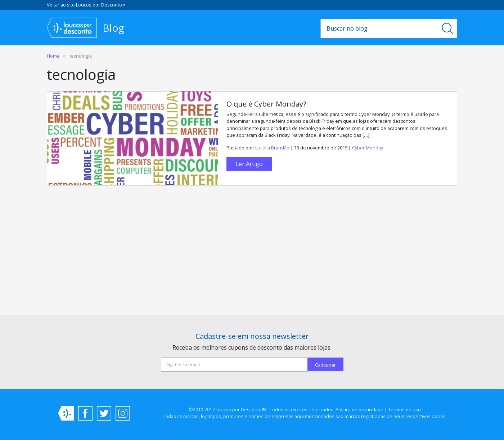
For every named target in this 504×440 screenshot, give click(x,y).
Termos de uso (404, 409)
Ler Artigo (249, 164)
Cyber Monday (368, 148)
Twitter (104, 413)
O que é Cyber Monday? (266, 104)
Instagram (123, 413)
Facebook (85, 413)
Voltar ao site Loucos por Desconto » (86, 5)
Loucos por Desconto (66, 413)
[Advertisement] (252, 253)
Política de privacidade (359, 409)
